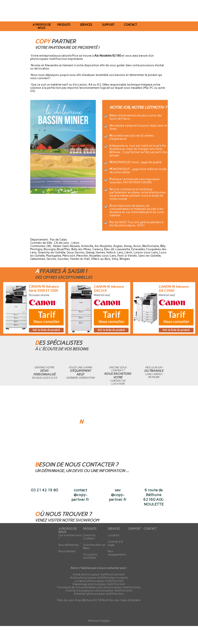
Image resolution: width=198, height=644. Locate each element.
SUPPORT (135, 529)
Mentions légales (99, 621)
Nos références (69, 545)
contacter (112, 568)
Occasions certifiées (90, 556)
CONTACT (150, 529)
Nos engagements (117, 553)
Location (114, 535)
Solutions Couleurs (89, 537)
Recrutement (67, 551)
